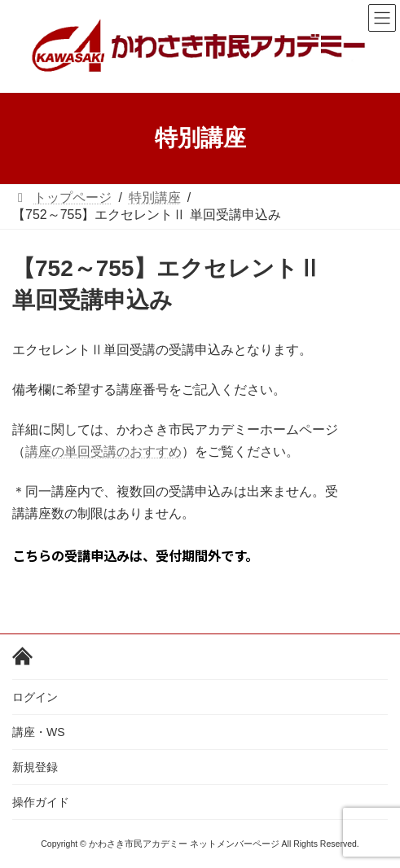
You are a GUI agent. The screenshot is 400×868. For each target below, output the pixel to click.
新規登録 (35, 767)
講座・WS (39, 732)
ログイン (35, 697)
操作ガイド (41, 802)
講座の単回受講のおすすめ (103, 451)
